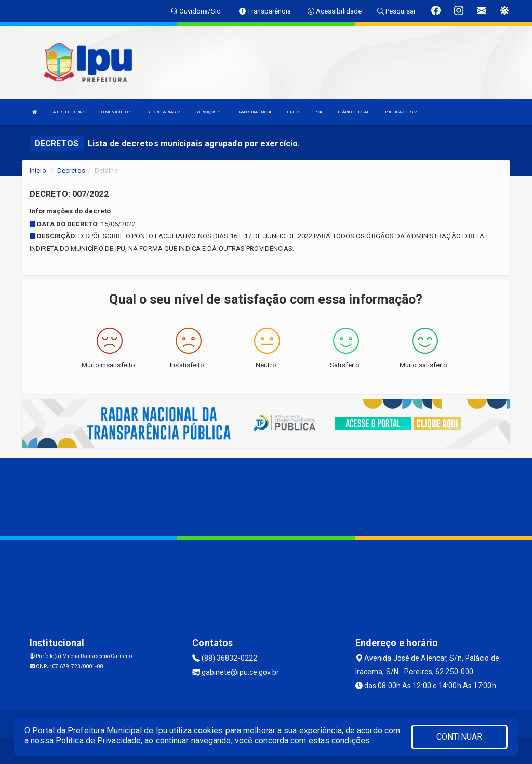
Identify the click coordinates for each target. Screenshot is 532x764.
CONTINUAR (459, 737)
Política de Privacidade (98, 740)
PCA (318, 112)
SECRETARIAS (163, 112)
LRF (293, 112)
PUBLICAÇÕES (401, 112)
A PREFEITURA (69, 112)
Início (38, 171)
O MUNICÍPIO (116, 112)
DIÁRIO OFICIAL (353, 112)
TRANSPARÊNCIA (254, 112)
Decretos (71, 171)
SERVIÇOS (208, 112)
